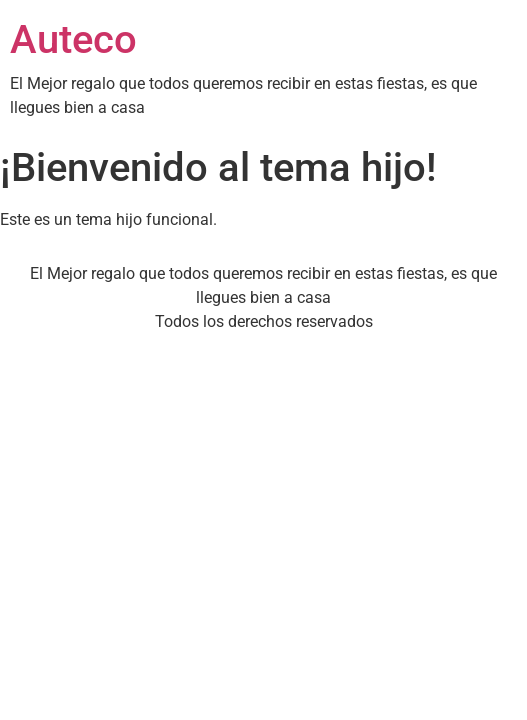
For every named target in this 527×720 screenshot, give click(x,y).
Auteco (73, 39)
